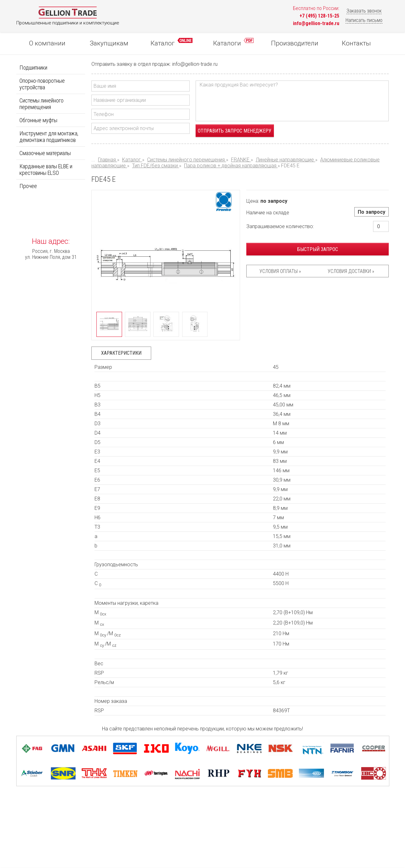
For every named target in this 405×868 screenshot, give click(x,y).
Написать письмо (364, 20)
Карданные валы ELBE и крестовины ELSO (46, 170)
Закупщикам (109, 43)
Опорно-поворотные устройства (42, 84)
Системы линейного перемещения (41, 104)
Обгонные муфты (38, 120)
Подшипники (33, 68)
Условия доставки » (351, 271)
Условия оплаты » (280, 271)
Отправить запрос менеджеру (235, 131)
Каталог (172, 42)
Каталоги (233, 42)
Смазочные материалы (45, 153)
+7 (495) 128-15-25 (319, 16)
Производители (295, 43)
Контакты (356, 43)
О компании (47, 43)
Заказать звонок (364, 11)
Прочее (28, 186)
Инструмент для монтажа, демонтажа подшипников (49, 137)
